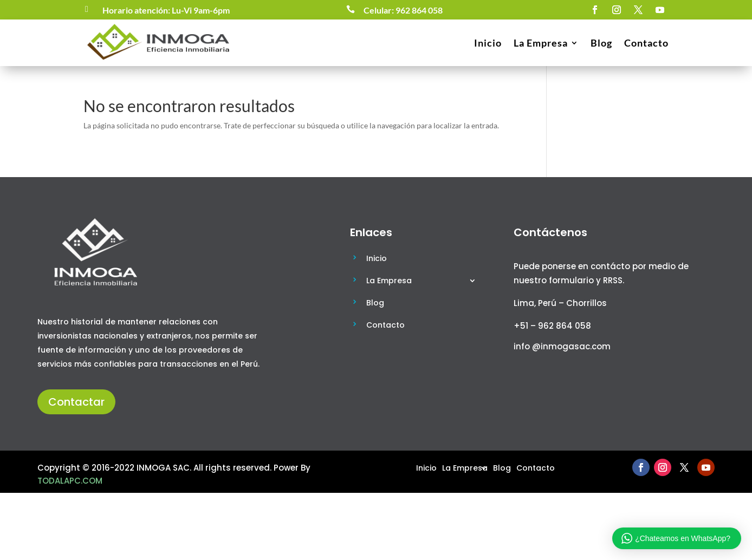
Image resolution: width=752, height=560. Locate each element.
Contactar (76, 402)
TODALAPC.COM (70, 481)
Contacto (646, 43)
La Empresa (541, 43)
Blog (601, 43)
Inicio (488, 43)
